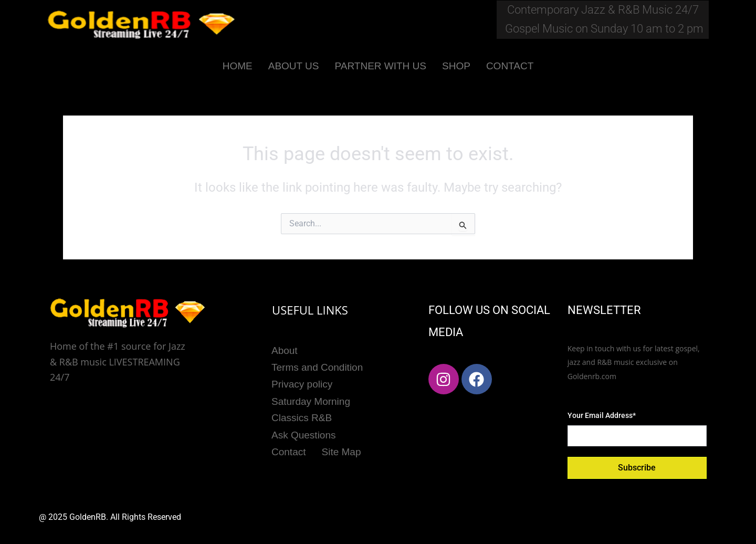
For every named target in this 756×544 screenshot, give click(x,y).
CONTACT (510, 66)
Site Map (342, 449)
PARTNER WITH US (380, 66)
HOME (238, 66)
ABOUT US (294, 66)
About (285, 350)
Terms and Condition (317, 366)
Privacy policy (302, 383)
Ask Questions (304, 432)
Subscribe (637, 468)
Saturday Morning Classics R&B (311, 407)
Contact (288, 449)
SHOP (456, 66)
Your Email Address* (602, 415)
